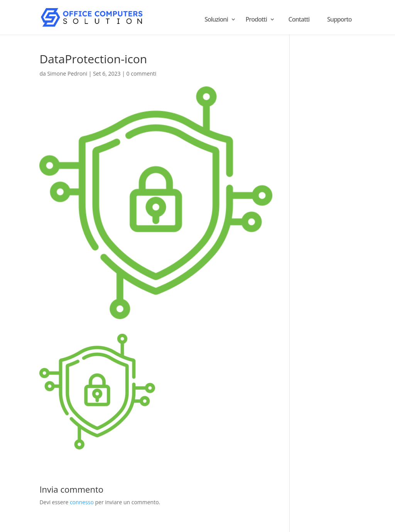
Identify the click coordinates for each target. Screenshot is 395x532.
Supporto (339, 19)
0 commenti (142, 73)
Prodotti (256, 20)
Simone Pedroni (67, 73)
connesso (82, 502)
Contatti (299, 19)
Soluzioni (216, 20)
